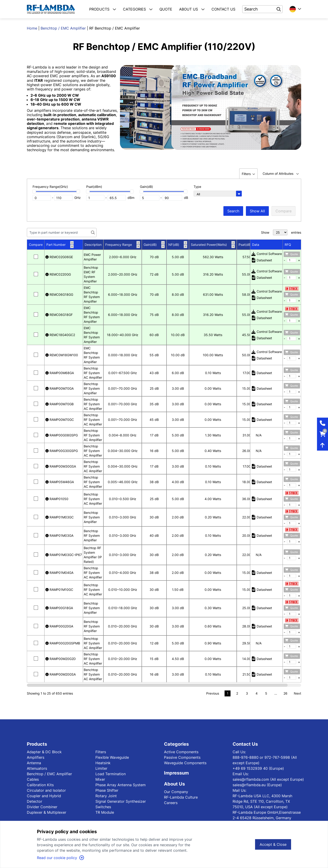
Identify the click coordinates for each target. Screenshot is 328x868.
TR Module (105, 812)
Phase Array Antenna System (121, 785)
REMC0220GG (58, 274)
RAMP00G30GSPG (62, 451)
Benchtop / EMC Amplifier (63, 28)
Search (233, 211)
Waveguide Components (185, 763)
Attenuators (37, 768)
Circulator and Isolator (46, 790)
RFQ (288, 245)
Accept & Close (273, 844)
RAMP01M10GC (59, 590)
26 (285, 693)
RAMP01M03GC (60, 517)
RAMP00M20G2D (61, 659)
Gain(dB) (154, 245)
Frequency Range (123, 245)
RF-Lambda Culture (181, 797)
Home (32, 28)
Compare (284, 211)
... (276, 693)
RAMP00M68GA (60, 373)
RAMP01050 (57, 499)
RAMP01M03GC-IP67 (64, 555)
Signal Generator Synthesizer (121, 801)
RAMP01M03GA (59, 535)
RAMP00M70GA (60, 388)
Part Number (60, 245)
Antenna (34, 763)
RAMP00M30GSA (61, 466)
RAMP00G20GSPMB (63, 643)
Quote (292, 254)
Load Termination (111, 774)
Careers (171, 803)
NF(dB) (178, 245)
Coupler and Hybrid (44, 796)
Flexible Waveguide (112, 757)
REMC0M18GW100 (62, 355)
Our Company (176, 792)
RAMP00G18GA (59, 608)
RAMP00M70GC (60, 420)
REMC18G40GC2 (60, 335)
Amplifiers (36, 757)
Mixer (100, 779)
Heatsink (103, 763)
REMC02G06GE (59, 257)
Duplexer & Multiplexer (47, 812)
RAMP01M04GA (59, 573)
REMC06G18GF (59, 315)
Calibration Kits (40, 785)
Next (297, 693)
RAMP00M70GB (60, 404)
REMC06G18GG (59, 294)
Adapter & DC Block (44, 752)
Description (93, 245)
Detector (35, 801)
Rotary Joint (106, 796)
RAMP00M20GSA (61, 674)
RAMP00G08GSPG (62, 435)
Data (256, 245)
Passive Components (182, 757)
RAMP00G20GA (59, 626)
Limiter (101, 768)
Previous (213, 693)
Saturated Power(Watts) (213, 245)
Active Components (181, 752)
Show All (257, 211)
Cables (33, 779)
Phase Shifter (107, 790)
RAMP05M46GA (60, 482)
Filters (101, 752)
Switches (103, 807)
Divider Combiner (42, 807)
